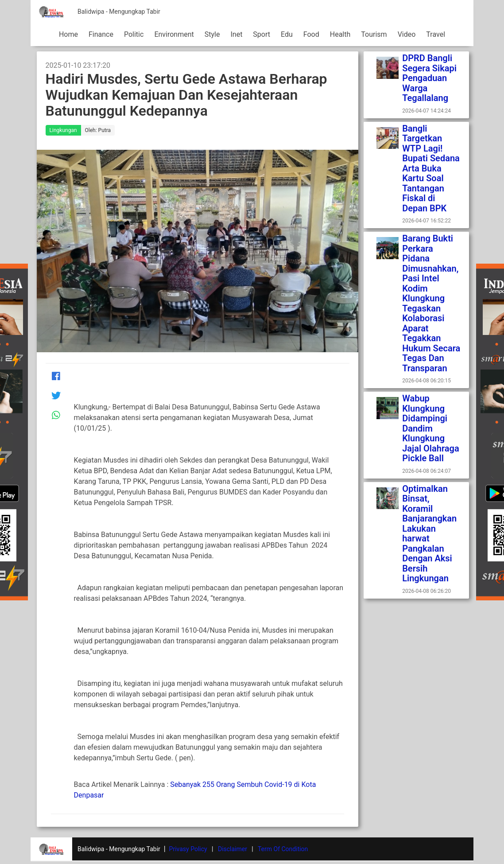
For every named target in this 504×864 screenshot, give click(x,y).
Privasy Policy (188, 849)
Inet (236, 34)
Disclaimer (233, 849)
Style (212, 34)
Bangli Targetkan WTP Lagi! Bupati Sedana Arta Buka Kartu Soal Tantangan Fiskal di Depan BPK (431, 168)
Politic (134, 34)
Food (311, 34)
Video (407, 34)
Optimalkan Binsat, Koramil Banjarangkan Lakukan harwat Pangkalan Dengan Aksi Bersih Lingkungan (429, 534)
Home (68, 34)
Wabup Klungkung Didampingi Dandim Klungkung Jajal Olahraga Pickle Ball (431, 428)
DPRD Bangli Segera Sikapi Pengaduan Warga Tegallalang (430, 78)
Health (340, 34)
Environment (174, 34)
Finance (101, 34)
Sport (262, 34)
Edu (287, 34)
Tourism (374, 34)
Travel (436, 34)
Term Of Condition (283, 849)
